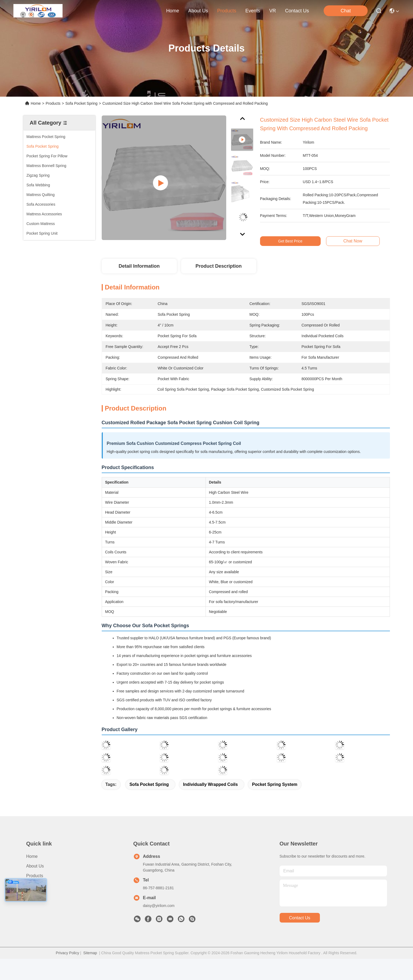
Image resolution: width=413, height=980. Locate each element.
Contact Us (37, 895)
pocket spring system (275, 784)
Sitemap (90, 953)
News (32, 885)
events (253, 11)
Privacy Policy (67, 953)
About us (35, 866)
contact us (297, 11)
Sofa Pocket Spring (81, 103)
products (227, 11)
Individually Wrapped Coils (210, 784)
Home (173, 11)
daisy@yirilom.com (159, 906)
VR (273, 11)
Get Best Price (294, 241)
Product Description (218, 266)
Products (53, 103)
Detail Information (139, 266)
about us (198, 11)
